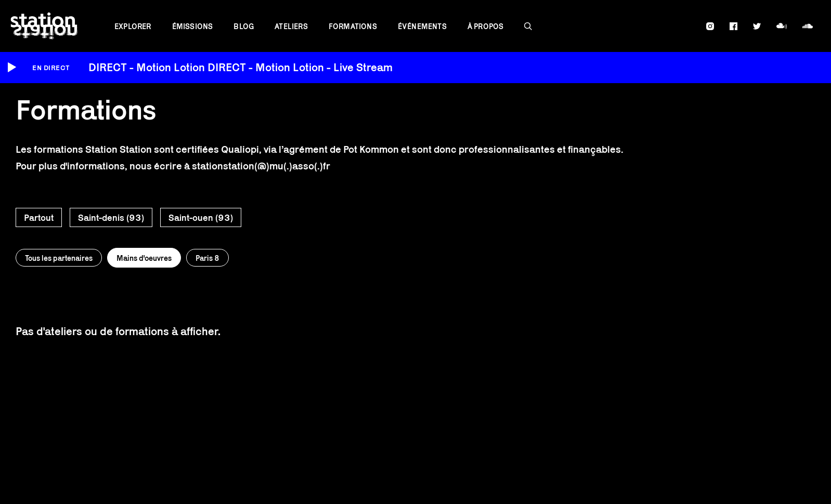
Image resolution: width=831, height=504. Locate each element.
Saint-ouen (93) (201, 218)
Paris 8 (207, 258)
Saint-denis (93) (111, 218)
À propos (486, 26)
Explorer (133, 26)
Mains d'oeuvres (144, 258)
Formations (353, 26)
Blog (244, 26)
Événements (422, 26)
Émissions (193, 26)
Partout (39, 218)
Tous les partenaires (59, 258)
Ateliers (291, 26)
